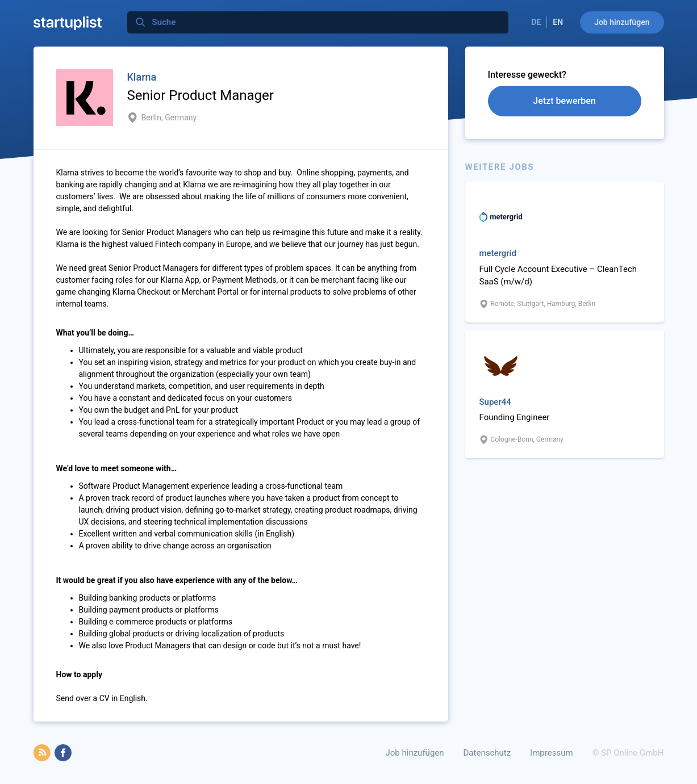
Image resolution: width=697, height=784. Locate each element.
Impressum (551, 753)
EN (558, 22)
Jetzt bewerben (564, 101)
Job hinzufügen (622, 22)
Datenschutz (487, 753)
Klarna (142, 77)
